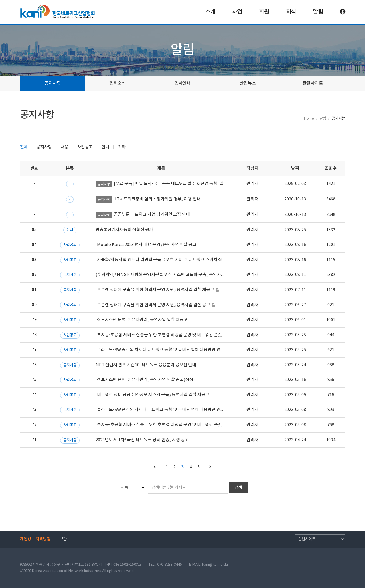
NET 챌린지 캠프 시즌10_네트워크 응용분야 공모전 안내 (146, 365)
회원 (264, 12)
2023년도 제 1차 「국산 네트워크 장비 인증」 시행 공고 (142, 440)
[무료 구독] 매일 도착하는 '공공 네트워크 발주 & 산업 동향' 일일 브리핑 (177, 184)
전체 (24, 147)
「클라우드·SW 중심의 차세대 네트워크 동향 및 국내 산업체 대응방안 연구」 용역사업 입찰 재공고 (180, 350)
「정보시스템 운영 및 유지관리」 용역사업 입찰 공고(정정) (145, 380)
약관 (63, 539)
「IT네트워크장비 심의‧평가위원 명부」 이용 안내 (157, 199)
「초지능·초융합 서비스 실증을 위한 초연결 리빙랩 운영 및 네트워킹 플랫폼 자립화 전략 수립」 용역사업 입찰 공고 (194, 425)
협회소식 (118, 83)
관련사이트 (313, 83)
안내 (105, 147)
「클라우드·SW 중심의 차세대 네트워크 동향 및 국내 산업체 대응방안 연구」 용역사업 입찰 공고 (178, 410)
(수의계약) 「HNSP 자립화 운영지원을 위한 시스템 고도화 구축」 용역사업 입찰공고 (169, 275)
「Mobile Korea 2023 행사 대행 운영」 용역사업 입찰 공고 (146, 245)
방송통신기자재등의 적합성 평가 (124, 230)
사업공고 (85, 147)
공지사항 (53, 83)
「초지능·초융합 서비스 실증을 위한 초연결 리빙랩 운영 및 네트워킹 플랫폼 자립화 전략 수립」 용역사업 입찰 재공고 (196, 335)
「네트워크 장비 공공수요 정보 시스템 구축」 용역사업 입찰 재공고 (152, 395)
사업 (237, 12)
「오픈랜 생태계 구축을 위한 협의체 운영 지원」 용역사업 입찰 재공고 (155, 290)
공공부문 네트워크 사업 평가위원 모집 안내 (152, 215)
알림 (318, 12)
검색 (238, 488)
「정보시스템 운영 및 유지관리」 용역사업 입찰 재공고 (142, 320)
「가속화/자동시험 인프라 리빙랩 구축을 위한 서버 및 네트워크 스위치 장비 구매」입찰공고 (174, 260)
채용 (65, 147)
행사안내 (183, 83)
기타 (122, 147)
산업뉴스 (248, 83)
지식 (291, 12)
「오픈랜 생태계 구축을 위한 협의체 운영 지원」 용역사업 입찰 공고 (153, 305)
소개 (210, 12)
